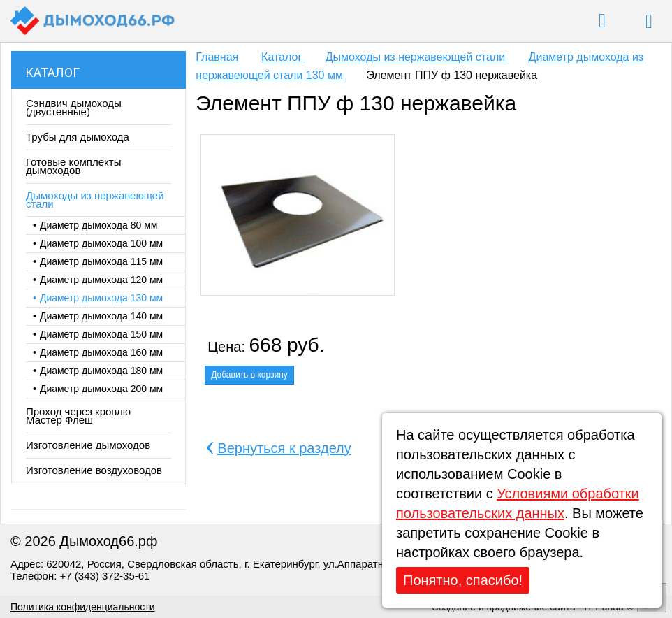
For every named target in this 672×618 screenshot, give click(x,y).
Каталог (52, 72)
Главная (217, 57)
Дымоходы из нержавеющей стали (417, 57)
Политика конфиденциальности (83, 607)
